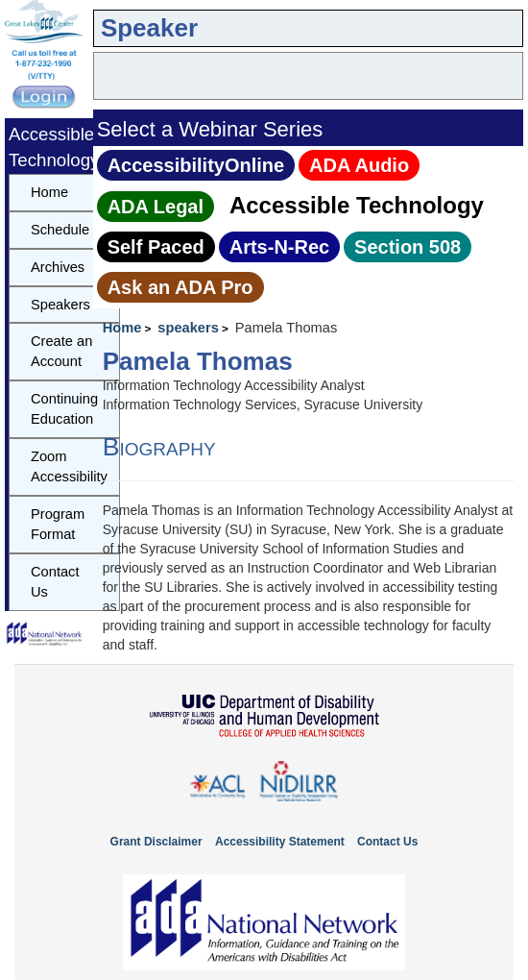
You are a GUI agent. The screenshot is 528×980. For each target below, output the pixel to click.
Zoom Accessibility (69, 466)
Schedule (60, 230)
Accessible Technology (357, 205)
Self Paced (156, 247)
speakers (188, 328)
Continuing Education (64, 409)
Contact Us (55, 582)
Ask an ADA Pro (180, 287)
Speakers (60, 305)
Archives (58, 267)
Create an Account (61, 351)
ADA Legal (156, 207)
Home (122, 328)
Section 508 (408, 247)
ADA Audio (359, 165)
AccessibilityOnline (196, 165)
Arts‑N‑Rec (279, 247)
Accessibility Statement (280, 842)
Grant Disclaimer (156, 842)
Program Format (58, 524)
